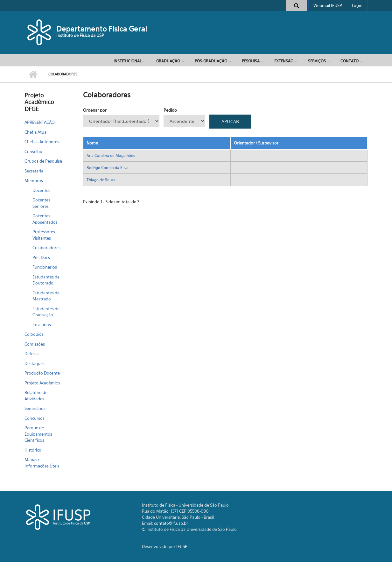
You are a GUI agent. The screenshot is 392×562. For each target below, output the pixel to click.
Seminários (35, 408)
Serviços (317, 61)
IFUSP (182, 546)
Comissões (35, 344)
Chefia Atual (36, 132)
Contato (350, 61)
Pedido (170, 110)
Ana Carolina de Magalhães (111, 155)
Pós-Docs (41, 257)
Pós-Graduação (211, 61)
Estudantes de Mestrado (46, 296)
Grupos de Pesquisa (43, 161)
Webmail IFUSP (328, 5)
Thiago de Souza (101, 180)
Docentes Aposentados (45, 219)
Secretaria (34, 171)
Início (33, 74)
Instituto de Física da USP (80, 35)
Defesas (32, 354)
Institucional (128, 61)
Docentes (41, 190)
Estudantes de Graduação (46, 312)
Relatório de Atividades (36, 396)
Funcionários (45, 267)
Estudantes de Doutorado (46, 280)
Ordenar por (95, 110)
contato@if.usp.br (171, 523)
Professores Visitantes (44, 235)
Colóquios (34, 334)
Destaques (35, 363)
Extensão (284, 61)
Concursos (35, 418)
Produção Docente (42, 373)
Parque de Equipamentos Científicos (38, 434)
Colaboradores (46, 248)
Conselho (33, 151)
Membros (34, 180)
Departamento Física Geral (102, 29)
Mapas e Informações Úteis (42, 463)
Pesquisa (251, 61)
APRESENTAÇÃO (40, 122)
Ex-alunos (42, 325)
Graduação (168, 61)
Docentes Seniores (41, 203)
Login (357, 5)
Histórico (33, 450)
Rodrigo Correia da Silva (108, 168)
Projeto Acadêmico (42, 383)
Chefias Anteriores (42, 142)
